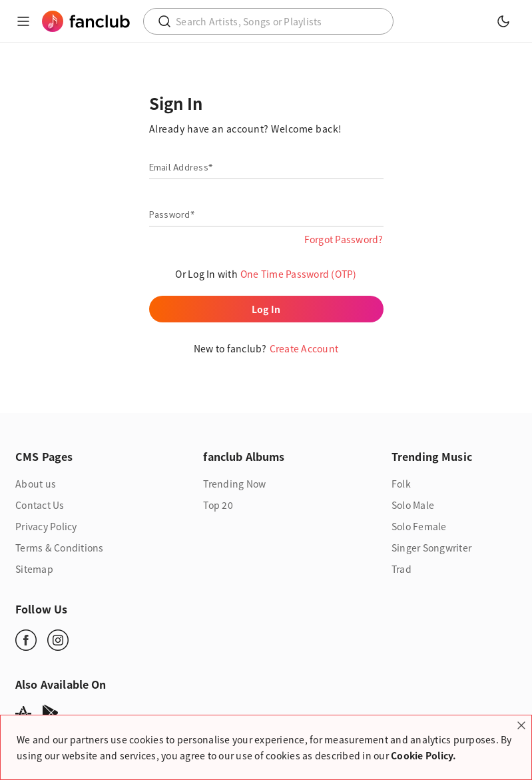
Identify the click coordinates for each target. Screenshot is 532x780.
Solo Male (413, 505)
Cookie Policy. (424, 755)
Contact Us (40, 505)
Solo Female (419, 526)
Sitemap (34, 569)
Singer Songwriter (431, 548)
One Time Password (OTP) (299, 274)
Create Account (304, 348)
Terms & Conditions (60, 548)
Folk (401, 484)
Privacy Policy (46, 526)
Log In (266, 309)
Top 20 (218, 505)
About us (36, 484)
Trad (401, 569)
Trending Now (234, 484)
